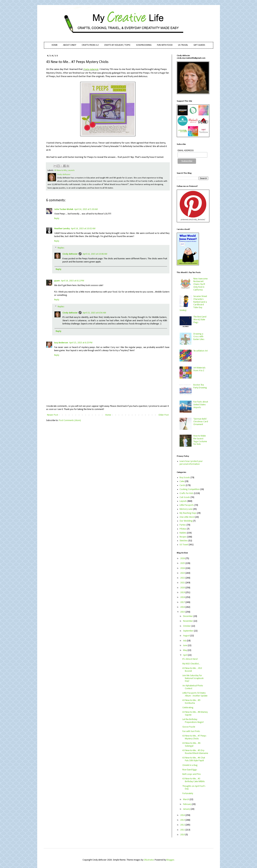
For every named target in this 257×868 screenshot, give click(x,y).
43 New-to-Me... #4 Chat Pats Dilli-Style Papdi (194, 759)
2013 (183, 820)
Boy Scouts (185, 478)
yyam (57, 281)
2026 (183, 558)
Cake (182, 481)
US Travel (184, 545)
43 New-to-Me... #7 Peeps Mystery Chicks (194, 737)
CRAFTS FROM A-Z (90, 45)
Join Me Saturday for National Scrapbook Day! (193, 678)
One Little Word (187, 517)
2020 (183, 588)
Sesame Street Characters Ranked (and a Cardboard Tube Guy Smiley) (193, 303)
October (187, 626)
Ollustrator (149, 860)
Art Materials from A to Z (199, 369)
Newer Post (52, 415)
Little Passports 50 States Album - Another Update (195, 694)
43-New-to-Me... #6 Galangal (191, 745)
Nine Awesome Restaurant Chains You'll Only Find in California (201, 284)
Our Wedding (186, 521)
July (185, 641)
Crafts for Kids (186, 493)
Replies (61, 248)
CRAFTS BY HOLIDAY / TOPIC (117, 45)
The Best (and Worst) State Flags (200, 320)
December (188, 616)
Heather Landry (62, 229)
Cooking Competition (190, 489)
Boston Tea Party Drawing (200, 386)
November (188, 621)
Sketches (184, 541)
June (185, 646)
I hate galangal (91, 69)
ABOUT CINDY (70, 45)
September (188, 631)
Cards (182, 485)
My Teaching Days (188, 513)
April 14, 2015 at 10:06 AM (95, 254)
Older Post (164, 415)
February (187, 804)
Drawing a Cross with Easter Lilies (199, 337)
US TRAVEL (183, 45)
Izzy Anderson (61, 343)
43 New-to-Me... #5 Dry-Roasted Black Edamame (195, 752)
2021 (183, 583)
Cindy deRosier (70, 254)
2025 (183, 563)
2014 (183, 815)
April (185, 655)
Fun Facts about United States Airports (201, 405)
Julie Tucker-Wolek (64, 209)
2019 (183, 593)
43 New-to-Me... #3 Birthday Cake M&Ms (194, 780)
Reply (57, 218)
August (187, 636)
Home (108, 415)
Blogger (170, 860)
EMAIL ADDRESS (186, 150)
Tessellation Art (201, 351)
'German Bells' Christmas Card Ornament (201, 422)
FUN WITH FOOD (165, 45)
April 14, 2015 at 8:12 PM (72, 281)
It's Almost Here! (190, 659)
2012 (183, 825)
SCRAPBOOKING (144, 45)
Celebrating (188, 708)
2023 (183, 573)
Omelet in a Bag (190, 765)
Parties (183, 525)
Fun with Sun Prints (191, 731)
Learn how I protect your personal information (191, 463)
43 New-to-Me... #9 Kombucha (191, 702)
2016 (183, 607)
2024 (183, 568)
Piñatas (183, 529)
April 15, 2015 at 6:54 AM (94, 313)
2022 (183, 578)
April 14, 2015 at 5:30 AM (86, 209)
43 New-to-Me (61, 170)
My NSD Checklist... (191, 664)
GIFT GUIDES (199, 45)
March (186, 799)
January (187, 809)
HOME (55, 45)
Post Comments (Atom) (70, 420)
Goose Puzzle (189, 727)
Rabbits (183, 533)
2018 (183, 597)
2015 (183, 612)
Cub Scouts (185, 497)
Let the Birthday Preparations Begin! (193, 721)
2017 (183, 602)
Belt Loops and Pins (192, 774)
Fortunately (188, 794)
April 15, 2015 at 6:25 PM (81, 343)
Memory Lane (186, 509)
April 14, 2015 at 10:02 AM (83, 229)
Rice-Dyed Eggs (190, 770)
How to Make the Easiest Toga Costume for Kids (200, 440)
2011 (183, 830)
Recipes (183, 537)
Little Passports (187, 505)
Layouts (71, 170)
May (185, 650)
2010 (183, 835)
